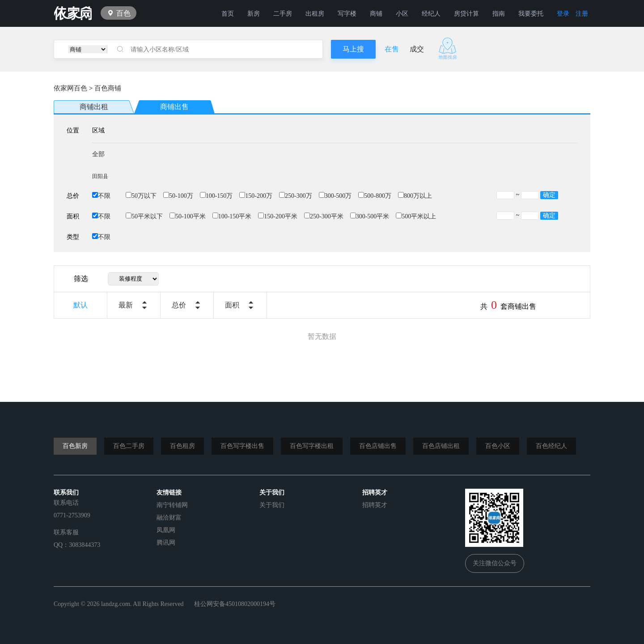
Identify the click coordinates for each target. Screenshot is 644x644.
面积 (232, 305)
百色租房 (182, 446)
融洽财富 (169, 518)
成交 (417, 49)
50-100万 (178, 196)
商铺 (376, 14)
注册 (582, 14)
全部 (98, 154)
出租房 (315, 14)
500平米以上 (416, 216)
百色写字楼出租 (312, 446)
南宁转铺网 (172, 505)
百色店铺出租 (441, 446)
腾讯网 (166, 543)
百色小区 (498, 446)
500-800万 (375, 196)
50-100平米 (188, 216)
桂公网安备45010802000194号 (235, 604)
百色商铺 (108, 88)
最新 (126, 305)
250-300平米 (324, 216)
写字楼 (347, 14)
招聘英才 (375, 505)
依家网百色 (70, 88)
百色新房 (75, 446)
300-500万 (335, 196)
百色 (123, 13)
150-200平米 (278, 216)
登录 (563, 14)
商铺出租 (94, 107)
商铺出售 (174, 107)
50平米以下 (144, 216)
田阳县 (100, 176)
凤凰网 (166, 530)
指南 (499, 14)
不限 (101, 196)
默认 (80, 305)
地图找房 (448, 49)
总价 (179, 305)
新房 (254, 14)
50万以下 (141, 196)
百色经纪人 (551, 446)
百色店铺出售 (378, 446)
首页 (228, 14)
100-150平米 (232, 216)
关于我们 (272, 505)
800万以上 (415, 196)
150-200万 (256, 196)
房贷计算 (466, 14)
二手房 (283, 14)
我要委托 (531, 14)
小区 (402, 14)
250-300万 (296, 196)
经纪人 (431, 14)
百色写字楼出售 (242, 446)
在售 (392, 49)
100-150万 (216, 196)
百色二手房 (129, 446)
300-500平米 (370, 216)
